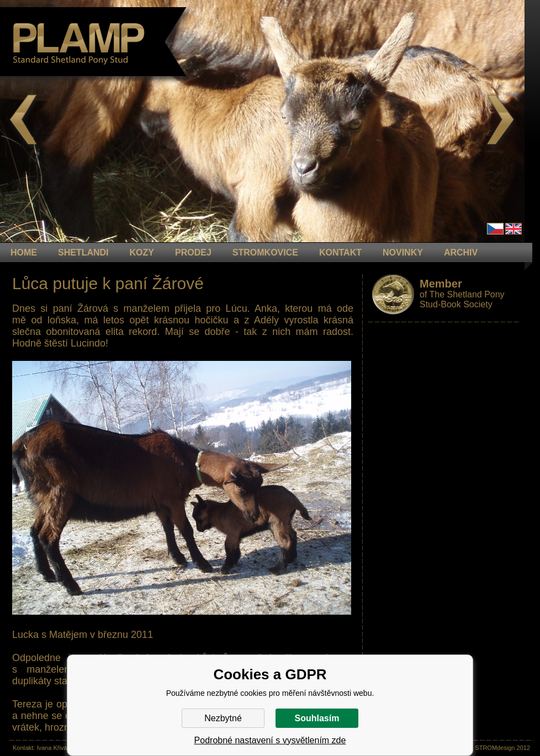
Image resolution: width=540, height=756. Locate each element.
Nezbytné (223, 718)
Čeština (495, 229)
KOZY (142, 252)
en (513, 229)
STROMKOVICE (265, 252)
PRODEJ (193, 252)
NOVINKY (403, 252)
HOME (24, 252)
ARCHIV (461, 252)
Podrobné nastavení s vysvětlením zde (270, 740)
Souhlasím (317, 718)
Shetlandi (83, 252)
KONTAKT (340, 252)
